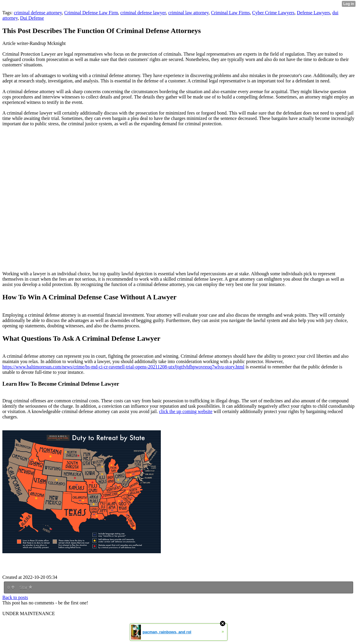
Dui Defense (32, 18)
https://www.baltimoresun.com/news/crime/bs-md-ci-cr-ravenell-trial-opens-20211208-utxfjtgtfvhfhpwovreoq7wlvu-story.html (123, 367)
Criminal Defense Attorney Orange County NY (92, 199)
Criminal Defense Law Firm (91, 13)
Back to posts (15, 597)
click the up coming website (186, 411)
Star (26, 587)
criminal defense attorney (38, 13)
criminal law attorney (188, 13)
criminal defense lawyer (143, 13)
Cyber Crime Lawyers (273, 13)
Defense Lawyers (314, 13)
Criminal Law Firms (231, 13)
